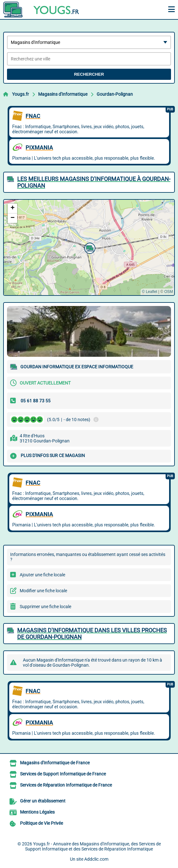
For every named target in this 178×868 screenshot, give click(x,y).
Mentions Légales (37, 812)
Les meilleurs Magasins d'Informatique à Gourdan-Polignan (94, 182)
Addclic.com (96, 859)
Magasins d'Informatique (63, 94)
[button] (89, 247)
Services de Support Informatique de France (63, 774)
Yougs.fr (21, 94)
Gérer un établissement (43, 801)
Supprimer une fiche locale (45, 607)
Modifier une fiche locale (43, 591)
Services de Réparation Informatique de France (66, 785)
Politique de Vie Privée (41, 823)
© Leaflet (149, 292)
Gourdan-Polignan (115, 94)
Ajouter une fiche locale (42, 575)
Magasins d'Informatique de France (55, 763)
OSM (169, 292)
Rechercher (89, 74)
